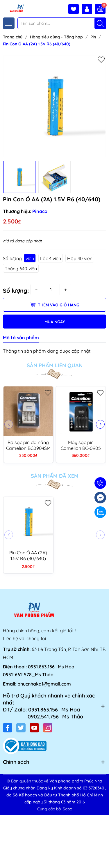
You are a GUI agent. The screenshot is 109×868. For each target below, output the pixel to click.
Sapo (67, 809)
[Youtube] (34, 728)
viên (30, 258)
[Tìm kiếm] (100, 23)
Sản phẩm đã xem (55, 476)
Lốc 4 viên (51, 258)
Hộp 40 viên (80, 258)
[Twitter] (21, 728)
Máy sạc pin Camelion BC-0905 (81, 445)
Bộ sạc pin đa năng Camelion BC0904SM (28, 445)
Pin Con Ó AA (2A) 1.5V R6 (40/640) (28, 555)
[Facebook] (8, 728)
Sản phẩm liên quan (55, 365)
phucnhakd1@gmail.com (44, 684)
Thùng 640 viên (21, 269)
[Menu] (9, 23)
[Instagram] (48, 728)
